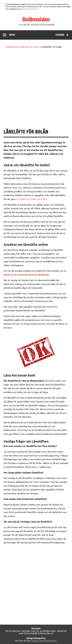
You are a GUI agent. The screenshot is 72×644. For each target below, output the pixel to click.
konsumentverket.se (30, 9)
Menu (12, 35)
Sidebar (60, 35)
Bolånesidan (36, 19)
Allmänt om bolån (30, 47)
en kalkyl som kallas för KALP (31, 199)
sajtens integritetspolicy (44, 640)
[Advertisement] (36, 89)
